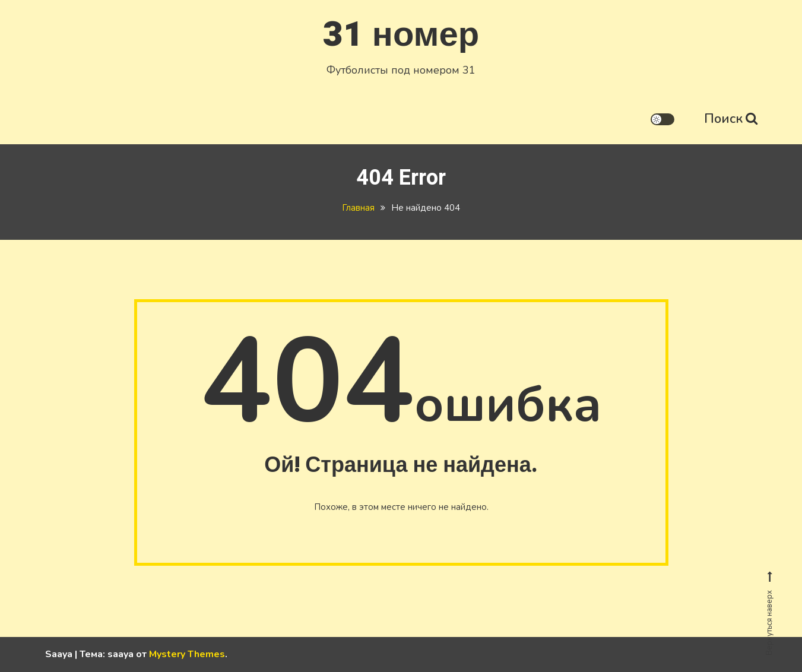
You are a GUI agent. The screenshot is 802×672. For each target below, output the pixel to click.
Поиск (731, 119)
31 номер (401, 35)
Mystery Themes (187, 654)
